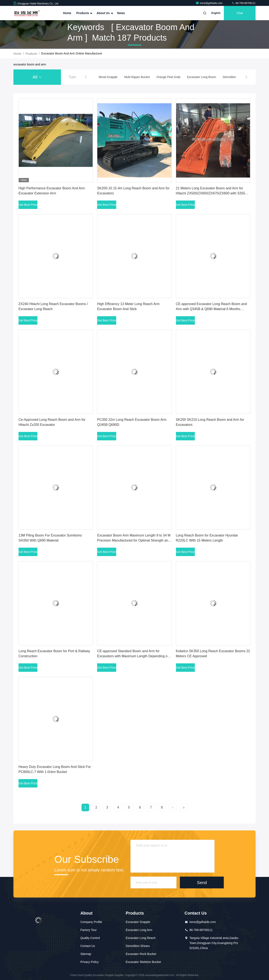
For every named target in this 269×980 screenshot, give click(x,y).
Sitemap (86, 954)
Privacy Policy (89, 962)
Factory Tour (88, 930)
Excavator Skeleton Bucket (143, 962)
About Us (104, 13)
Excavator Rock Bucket (141, 954)
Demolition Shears (138, 946)
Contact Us (88, 946)
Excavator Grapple (138, 922)
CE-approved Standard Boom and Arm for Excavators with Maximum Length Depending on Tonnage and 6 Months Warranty (133, 656)
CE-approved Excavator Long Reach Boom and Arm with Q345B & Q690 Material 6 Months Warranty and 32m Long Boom (211, 309)
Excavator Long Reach (141, 938)
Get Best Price (28, 205)
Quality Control (90, 938)
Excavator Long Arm (139, 930)
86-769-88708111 (244, 3)
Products (84, 13)
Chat (240, 13)
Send (202, 882)
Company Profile (91, 922)
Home (67, 13)
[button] (86, 77)
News (121, 13)
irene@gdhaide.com (209, 3)
